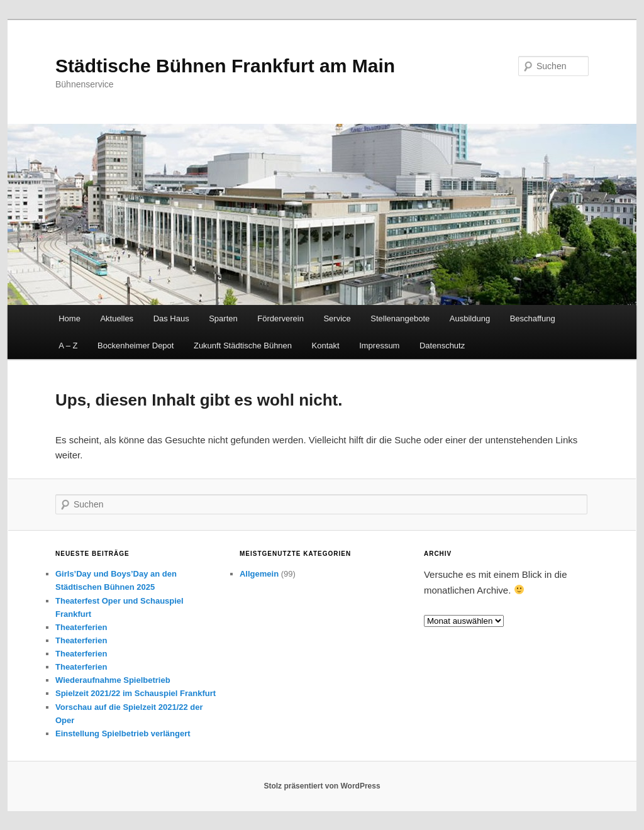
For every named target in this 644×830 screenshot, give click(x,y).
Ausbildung (470, 318)
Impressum (379, 346)
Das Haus (171, 318)
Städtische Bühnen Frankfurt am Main (225, 66)
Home (69, 318)
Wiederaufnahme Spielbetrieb (113, 680)
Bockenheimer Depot (136, 346)
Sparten (223, 318)
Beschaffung (533, 318)
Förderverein (280, 318)
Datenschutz (442, 346)
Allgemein (259, 574)
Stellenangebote (400, 318)
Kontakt (326, 346)
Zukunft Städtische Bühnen (243, 346)
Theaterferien (81, 627)
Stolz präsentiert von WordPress (322, 786)
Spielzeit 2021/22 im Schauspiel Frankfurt (136, 693)
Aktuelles (117, 318)
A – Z (68, 346)
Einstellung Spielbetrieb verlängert (123, 733)
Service (337, 318)
